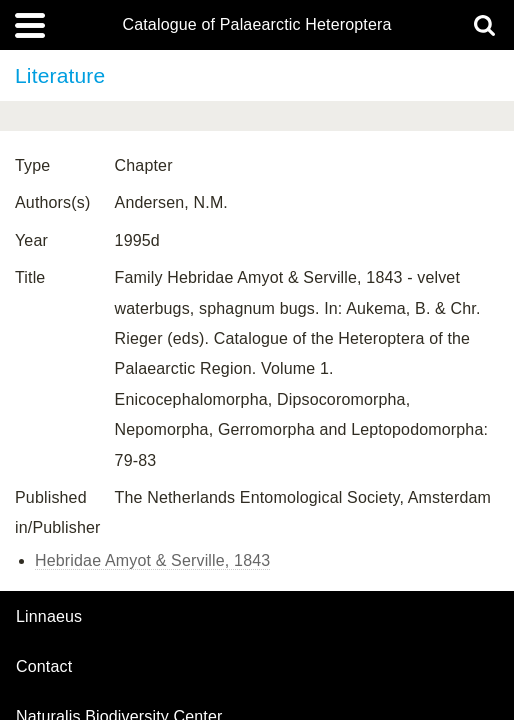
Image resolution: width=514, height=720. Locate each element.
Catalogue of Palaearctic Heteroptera (256, 25)
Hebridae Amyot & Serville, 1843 (152, 560)
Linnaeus (49, 617)
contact (44, 666)
